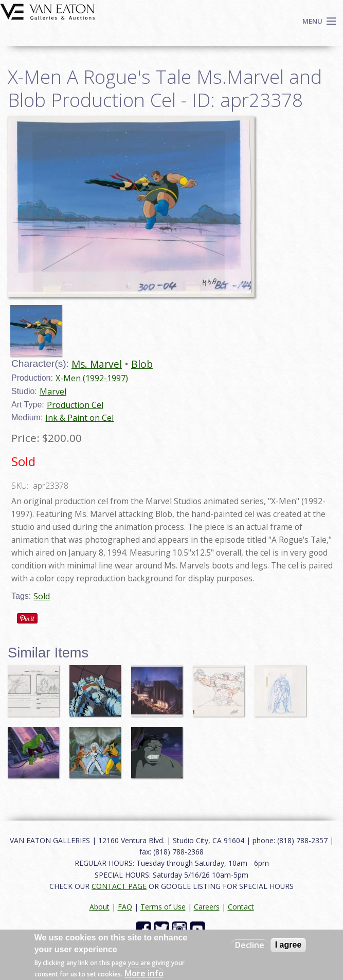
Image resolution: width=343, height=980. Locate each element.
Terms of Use (163, 907)
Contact (241, 907)
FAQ (125, 907)
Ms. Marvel (97, 364)
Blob (142, 364)
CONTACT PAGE (119, 886)
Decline (250, 945)
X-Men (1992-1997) (92, 378)
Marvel (53, 391)
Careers (207, 907)
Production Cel (75, 405)
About (100, 907)
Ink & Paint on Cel (79, 418)
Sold (42, 596)
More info (144, 973)
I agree (288, 945)
